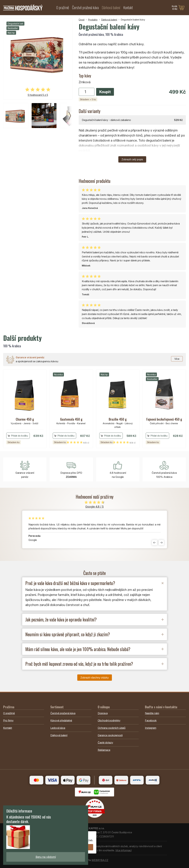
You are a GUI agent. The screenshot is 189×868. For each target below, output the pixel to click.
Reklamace (104, 750)
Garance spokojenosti (110, 735)
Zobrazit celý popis (132, 159)
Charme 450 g (25, 419)
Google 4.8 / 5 (94, 507)
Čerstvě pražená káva (85, 7)
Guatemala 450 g (71, 419)
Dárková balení (111, 7)
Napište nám (152, 713)
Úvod (82, 20)
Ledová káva (58, 728)
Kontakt (128, 7)
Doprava (103, 713)
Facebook (151, 720)
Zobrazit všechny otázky (95, 678)
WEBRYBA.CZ (100, 860)
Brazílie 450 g (118, 419)
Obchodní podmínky (109, 720)
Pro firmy (8, 720)
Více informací (123, 850)
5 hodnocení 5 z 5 (38, 95)
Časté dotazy (105, 743)
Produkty (93, 20)
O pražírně (63, 7)
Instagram (151, 728)
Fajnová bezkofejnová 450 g (164, 419)
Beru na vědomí (46, 857)
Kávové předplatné (61, 720)
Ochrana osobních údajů (112, 728)
